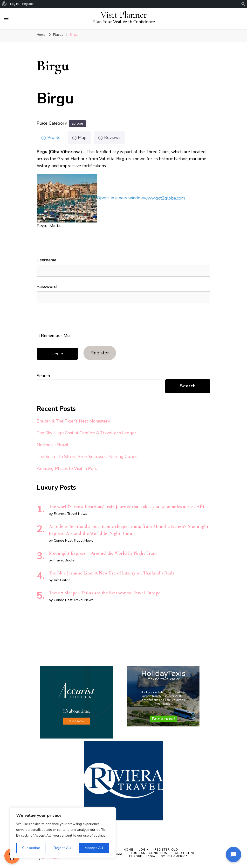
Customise (31, 848)
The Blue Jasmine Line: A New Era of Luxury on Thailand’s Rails (111, 573)
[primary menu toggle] (6, 18)
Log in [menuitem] (14, 4)
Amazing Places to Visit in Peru (67, 468)
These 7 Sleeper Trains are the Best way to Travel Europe (105, 593)
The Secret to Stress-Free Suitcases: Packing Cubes (87, 457)
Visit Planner (124, 15)
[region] (63, 833)
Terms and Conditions (149, 853)
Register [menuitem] (28, 4)
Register (100, 353)
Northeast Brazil (52, 445)
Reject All (62, 848)
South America (174, 856)
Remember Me (53, 336)
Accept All (94, 848)
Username (47, 260)
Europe (77, 123)
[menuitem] (4, 4)
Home (128, 850)
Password (47, 287)
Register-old (166, 850)
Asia (151, 856)
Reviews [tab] (109, 137)
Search (43, 376)
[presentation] (70, 318)
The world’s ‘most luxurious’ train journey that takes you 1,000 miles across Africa (129, 507)
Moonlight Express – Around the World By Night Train (103, 553)
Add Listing (185, 853)
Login (144, 850)
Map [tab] (79, 137)
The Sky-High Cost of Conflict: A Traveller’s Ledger (86, 433)
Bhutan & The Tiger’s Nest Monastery (73, 421)
